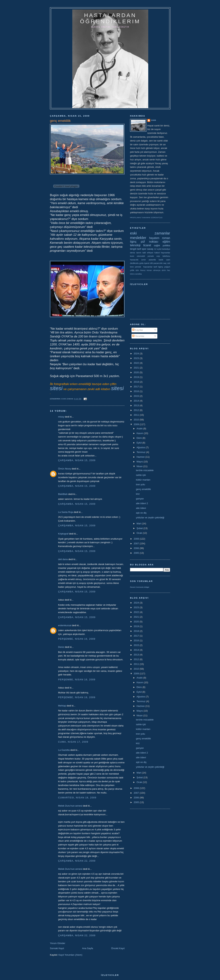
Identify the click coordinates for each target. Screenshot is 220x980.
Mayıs (140, 462)
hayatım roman (160, 238)
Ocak (140, 533)
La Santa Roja (66, 512)
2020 (137, 372)
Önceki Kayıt (118, 948)
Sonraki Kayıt (57, 948)
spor (144, 249)
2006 (137, 548)
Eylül (140, 443)
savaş (150, 249)
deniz (133, 253)
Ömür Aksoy (65, 469)
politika (166, 245)
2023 (137, 358)
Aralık (140, 429)
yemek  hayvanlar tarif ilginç (149, 267)
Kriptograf (63, 534)
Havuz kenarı (146, 270)
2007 (137, 543)
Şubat (140, 528)
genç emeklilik (143, 489)
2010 (137, 420)
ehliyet (150, 253)
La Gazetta (64, 750)
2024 (137, 354)
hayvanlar (165, 253)
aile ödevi (141, 508)
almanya (157, 270)
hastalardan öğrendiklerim (110, 18)
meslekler (138, 238)
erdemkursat (65, 625)
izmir (144, 260)
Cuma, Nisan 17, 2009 (73, 742)
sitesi (56, 388)
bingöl (133, 249)
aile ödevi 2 (142, 503)
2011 (137, 415)
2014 (137, 401)
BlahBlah (63, 494)
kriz (138, 494)
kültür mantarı (143, 480)
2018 (137, 382)
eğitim (166, 242)
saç (165, 263)
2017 (137, 387)
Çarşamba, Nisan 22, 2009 (77, 861)
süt (169, 263)
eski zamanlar (150, 233)
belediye (166, 249)
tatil (144, 253)
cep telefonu (163, 256)
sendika (138, 274)
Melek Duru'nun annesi (70, 806)
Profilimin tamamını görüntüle (146, 218)
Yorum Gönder (58, 943)
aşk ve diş (141, 513)
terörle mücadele (145, 470)
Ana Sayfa (88, 948)
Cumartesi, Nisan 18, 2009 (77, 798)
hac (169, 270)
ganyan (140, 499)
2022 (137, 363)
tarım (139, 253)
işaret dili (149, 263)
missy (61, 417)
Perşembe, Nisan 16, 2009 (77, 639)
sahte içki (141, 475)
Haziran (141, 457)
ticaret (147, 245)
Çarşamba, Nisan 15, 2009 (77, 460)
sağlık (157, 245)
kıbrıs (132, 274)
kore (132, 256)
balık (161, 260)
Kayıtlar (138, 330)
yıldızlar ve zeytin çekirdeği (150, 518)
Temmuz (141, 452)
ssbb (154, 120)
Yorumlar (138, 336)
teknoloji (135, 245)
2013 (137, 405)
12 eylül (158, 249)
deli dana (63, 559)
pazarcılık (158, 263)
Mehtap (62, 706)
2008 (137, 539)
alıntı (164, 270)
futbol (157, 253)
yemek (151, 256)
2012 (137, 410)
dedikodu (134, 263)
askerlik (152, 260)
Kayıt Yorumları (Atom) (70, 955)
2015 (137, 396)
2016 (137, 391)
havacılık (134, 260)
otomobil (141, 256)
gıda (141, 263)
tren (132, 267)
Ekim (140, 438)
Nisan (140, 466)
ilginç (133, 242)
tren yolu (140, 484)
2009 (137, 424)
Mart (139, 524)
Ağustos (141, 447)
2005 (137, 553)
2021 (137, 368)
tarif (139, 249)
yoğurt (167, 267)
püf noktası (150, 242)
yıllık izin (134, 270)
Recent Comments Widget (140, 587)
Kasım (140, 433)
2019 (137, 377)
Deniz (61, 647)
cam (168, 260)
